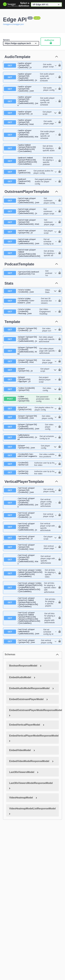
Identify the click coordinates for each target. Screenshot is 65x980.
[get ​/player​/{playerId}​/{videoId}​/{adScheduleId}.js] (30, 364)
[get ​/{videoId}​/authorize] (30, 499)
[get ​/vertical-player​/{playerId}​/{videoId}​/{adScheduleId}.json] (30, 541)
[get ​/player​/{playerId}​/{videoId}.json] (30, 448)
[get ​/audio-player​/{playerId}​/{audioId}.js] (30, 66)
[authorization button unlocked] (59, 66)
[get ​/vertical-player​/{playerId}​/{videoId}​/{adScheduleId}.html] (30, 605)
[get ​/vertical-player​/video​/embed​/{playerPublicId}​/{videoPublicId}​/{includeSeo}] (30, 620)
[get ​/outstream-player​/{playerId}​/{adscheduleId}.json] (30, 216)
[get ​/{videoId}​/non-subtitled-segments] (30, 490)
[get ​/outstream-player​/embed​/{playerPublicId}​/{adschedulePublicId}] (30, 273)
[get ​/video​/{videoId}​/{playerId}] (30, 418)
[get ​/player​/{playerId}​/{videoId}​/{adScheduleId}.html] (30, 376)
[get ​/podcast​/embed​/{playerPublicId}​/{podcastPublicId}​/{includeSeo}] (30, 174)
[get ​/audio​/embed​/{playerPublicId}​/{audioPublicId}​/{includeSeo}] (30, 160)
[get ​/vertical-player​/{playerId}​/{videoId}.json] (30, 527)
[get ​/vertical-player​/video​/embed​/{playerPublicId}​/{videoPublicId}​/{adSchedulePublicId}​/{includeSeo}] (30, 636)
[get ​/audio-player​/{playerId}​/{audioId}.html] (30, 130)
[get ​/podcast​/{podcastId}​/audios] (30, 196)
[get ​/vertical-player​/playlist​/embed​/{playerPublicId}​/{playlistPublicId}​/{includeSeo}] (30, 653)
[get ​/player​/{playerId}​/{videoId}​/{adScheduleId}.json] (30, 459)
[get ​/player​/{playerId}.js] (30, 397)
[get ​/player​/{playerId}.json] (30, 481)
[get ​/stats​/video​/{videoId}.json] (30, 312)
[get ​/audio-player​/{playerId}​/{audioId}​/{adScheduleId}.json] (30, 106)
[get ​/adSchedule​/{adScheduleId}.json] (30, 470)
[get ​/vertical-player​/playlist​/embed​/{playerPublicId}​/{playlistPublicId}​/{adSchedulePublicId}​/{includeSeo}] (30, 671)
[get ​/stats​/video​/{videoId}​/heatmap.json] (30, 334)
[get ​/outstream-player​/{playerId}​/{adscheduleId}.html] (30, 239)
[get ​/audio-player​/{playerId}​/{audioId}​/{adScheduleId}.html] (30, 144)
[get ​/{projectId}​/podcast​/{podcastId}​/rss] (30, 294)
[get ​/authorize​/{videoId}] (30, 508)
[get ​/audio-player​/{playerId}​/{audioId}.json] (30, 92)
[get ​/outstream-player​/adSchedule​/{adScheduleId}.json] (30, 260)
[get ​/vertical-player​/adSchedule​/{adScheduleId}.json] (30, 686)
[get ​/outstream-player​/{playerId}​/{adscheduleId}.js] (30, 228)
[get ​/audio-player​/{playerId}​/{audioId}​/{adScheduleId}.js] (30, 79)
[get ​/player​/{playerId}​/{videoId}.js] (30, 353)
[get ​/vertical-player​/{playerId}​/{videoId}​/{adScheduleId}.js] (30, 568)
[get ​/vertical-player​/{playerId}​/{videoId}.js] (30, 555)
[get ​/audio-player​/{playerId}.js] (30, 119)
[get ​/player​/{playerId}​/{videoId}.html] (30, 388)
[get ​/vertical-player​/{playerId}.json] (30, 697)
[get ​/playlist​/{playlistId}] (30, 439)
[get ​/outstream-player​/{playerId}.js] (30, 250)
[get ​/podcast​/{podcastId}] (30, 185)
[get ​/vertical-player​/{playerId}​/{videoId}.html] (30, 591)
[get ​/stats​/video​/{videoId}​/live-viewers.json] (30, 323)
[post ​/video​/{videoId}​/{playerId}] (30, 429)
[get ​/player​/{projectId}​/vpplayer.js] (30, 408)
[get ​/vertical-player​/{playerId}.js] (30, 580)
